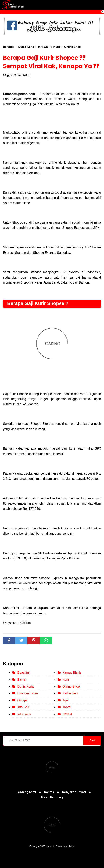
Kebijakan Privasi (74, 792)
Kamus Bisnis (72, 673)
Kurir (66, 680)
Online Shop (71, 686)
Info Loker (24, 714)
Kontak (49, 792)
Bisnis (21, 680)
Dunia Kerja (25, 686)
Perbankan (70, 693)
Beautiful (23, 673)
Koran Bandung (52, 797)
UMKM (67, 714)
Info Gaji (23, 707)
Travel (67, 707)
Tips (65, 700)
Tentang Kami (26, 792)
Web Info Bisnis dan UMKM (60, 846)
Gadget (22, 700)
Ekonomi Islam (28, 693)
